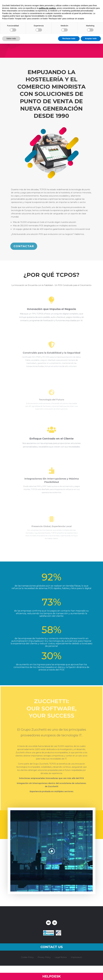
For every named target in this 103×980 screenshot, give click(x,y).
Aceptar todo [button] (91, 38)
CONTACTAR (24, 246)
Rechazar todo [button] (69, 38)
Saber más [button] (11, 38)
